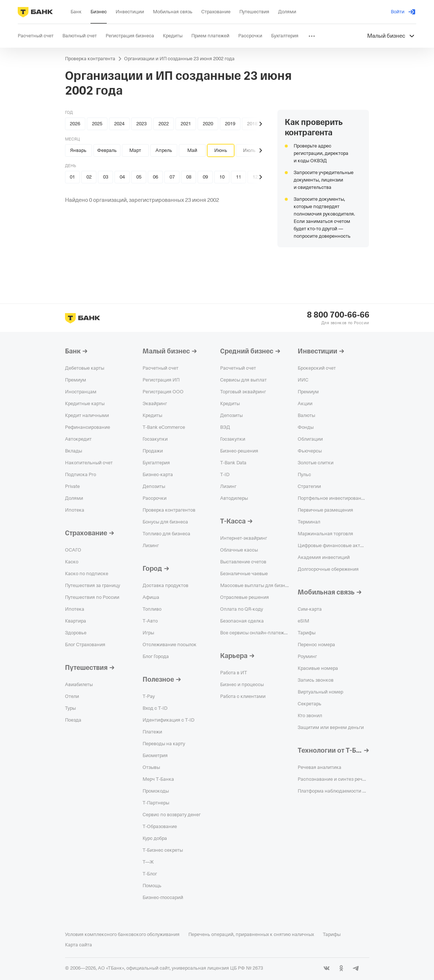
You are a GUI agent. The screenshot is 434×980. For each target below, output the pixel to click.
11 (239, 177)
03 (106, 177)
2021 (186, 124)
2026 (75, 124)
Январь (78, 150)
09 (205, 177)
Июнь (221, 150)
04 (122, 177)
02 (89, 177)
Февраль (107, 150)
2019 (230, 124)
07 (172, 177)
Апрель (164, 150)
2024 (119, 124)
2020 (208, 124)
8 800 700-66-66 (338, 315)
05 (139, 177)
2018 (252, 124)
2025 (97, 124)
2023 (141, 124)
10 (222, 177)
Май (192, 150)
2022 (164, 124)
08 (189, 177)
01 (72, 177)
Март (135, 150)
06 (156, 177)
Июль (249, 150)
